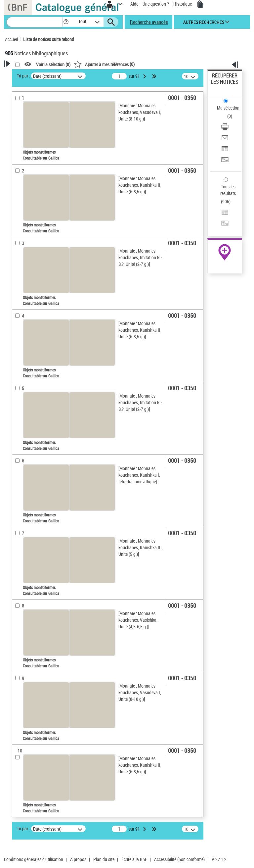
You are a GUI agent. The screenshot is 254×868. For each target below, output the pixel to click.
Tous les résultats (228, 190)
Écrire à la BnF (134, 859)
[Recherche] (35, 22)
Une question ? (156, 4)
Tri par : (23, 76)
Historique (183, 4)
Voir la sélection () (53, 64)
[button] (66, 22)
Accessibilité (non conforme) (179, 859)
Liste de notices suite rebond (49, 39)
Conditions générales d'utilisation (34, 859)
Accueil (11, 39)
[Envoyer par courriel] (225, 140)
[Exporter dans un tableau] (225, 151)
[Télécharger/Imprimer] (225, 129)
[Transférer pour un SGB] (225, 162)
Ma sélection (228, 108)
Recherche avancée (149, 22)
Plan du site (104, 859)
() (104, 64)
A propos (78, 859)
